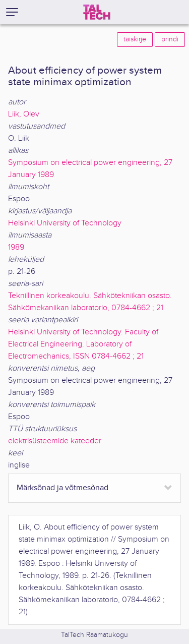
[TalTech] (97, 12)
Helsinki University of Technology (65, 223)
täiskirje (135, 39)
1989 (16, 247)
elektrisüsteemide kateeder (55, 441)
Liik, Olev (24, 114)
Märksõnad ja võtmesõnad (62, 488)
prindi (170, 39)
